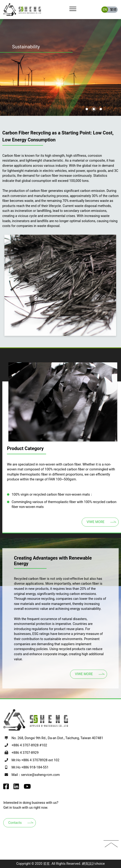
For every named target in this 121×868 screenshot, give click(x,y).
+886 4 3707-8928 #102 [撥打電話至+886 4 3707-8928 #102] (29, 745)
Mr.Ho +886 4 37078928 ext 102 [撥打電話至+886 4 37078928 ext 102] (35, 760)
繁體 (113, 10)
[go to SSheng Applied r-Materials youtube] (27, 788)
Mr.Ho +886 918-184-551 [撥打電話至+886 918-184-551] (30, 767)
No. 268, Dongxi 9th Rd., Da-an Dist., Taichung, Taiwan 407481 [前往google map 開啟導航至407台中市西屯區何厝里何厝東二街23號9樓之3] (57, 738)
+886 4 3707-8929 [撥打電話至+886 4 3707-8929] (25, 753)
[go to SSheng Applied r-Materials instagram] (16, 788)
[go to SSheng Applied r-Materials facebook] (6, 788)
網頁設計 (88, 864)
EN (105, 10)
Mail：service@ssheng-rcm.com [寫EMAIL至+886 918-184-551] (35, 775)
